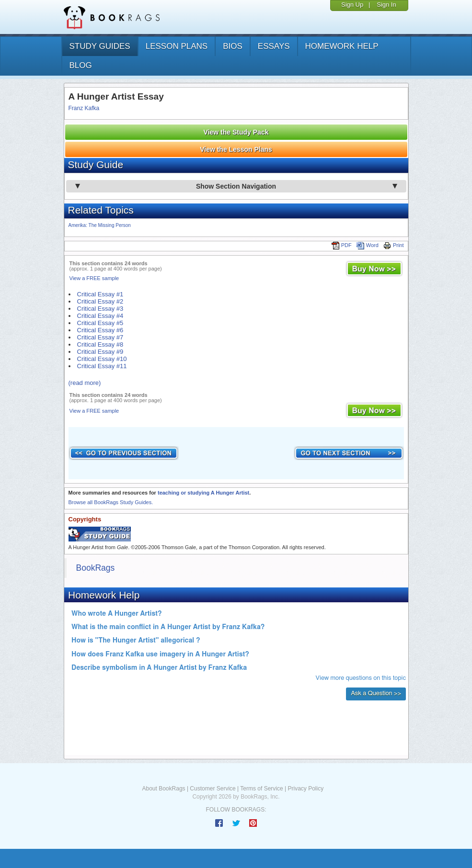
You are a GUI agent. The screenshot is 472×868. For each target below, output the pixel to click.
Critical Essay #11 (102, 366)
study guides (100, 46)
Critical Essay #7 (100, 337)
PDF (342, 245)
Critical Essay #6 (100, 330)
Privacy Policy (305, 789)
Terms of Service (261, 789)
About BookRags (164, 789)
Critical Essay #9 (100, 352)
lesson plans (177, 46)
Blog (81, 65)
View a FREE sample (94, 278)
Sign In (386, 5)
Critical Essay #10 (102, 359)
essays (274, 46)
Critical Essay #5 (100, 323)
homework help (342, 46)
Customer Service (213, 789)
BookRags (96, 568)
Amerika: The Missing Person (100, 225)
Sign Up (352, 5)
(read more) (85, 383)
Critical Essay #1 (100, 294)
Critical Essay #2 (100, 301)
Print (394, 245)
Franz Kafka (84, 108)
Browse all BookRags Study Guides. (111, 502)
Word (368, 245)
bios (233, 46)
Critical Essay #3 (100, 309)
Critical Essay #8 (100, 344)
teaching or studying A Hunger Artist (203, 493)
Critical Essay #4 (100, 316)
